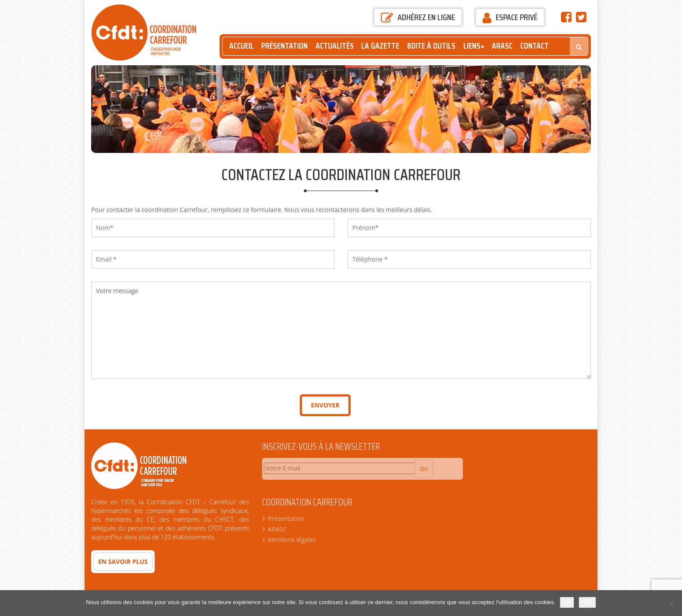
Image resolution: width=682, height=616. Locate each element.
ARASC (502, 46)
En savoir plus (123, 561)
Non (587, 602)
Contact (535, 46)
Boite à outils (431, 46)
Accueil (242, 46)
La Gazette (380, 46)
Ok (567, 602)
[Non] (671, 603)
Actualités (335, 46)
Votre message (341, 330)
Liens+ (474, 46)
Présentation (284, 46)
